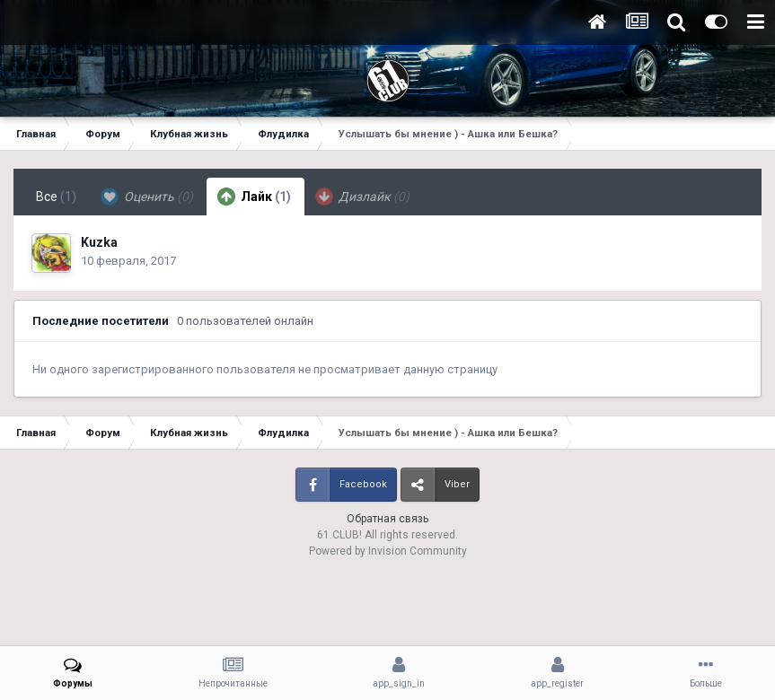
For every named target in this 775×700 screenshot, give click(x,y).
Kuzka (99, 242)
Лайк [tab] (254, 197)
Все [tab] (56, 197)
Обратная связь (387, 519)
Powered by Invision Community (388, 551)
